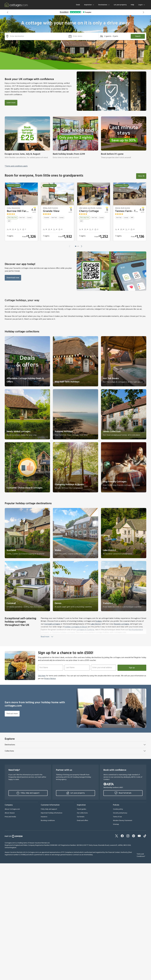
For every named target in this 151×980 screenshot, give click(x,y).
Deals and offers (82, 821)
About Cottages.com (12, 809)
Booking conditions (48, 821)
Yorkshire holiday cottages (64, 632)
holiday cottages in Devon (76, 627)
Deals (78, 5)
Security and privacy (120, 813)
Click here (42, 676)
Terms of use (117, 817)
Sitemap (116, 824)
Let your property (120, 5)
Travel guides (82, 809)
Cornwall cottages (52, 624)
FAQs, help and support (28, 793)
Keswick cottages (122, 624)
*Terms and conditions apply (16, 166)
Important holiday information (52, 813)
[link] (27, 139)
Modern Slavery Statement (123, 821)
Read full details (123, 793)
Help (132, 5)
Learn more (11, 103)
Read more (47, 637)
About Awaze (10, 813)
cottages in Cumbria (85, 630)
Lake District (96, 624)
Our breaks (81, 817)
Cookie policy (118, 809)
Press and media (10, 817)
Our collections (82, 813)
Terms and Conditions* (141, 855)
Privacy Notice (50, 679)
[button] (8, 12)
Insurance (44, 817)
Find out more (12, 714)
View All (141, 176)
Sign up (132, 668)
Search (138, 36)
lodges (99, 621)
